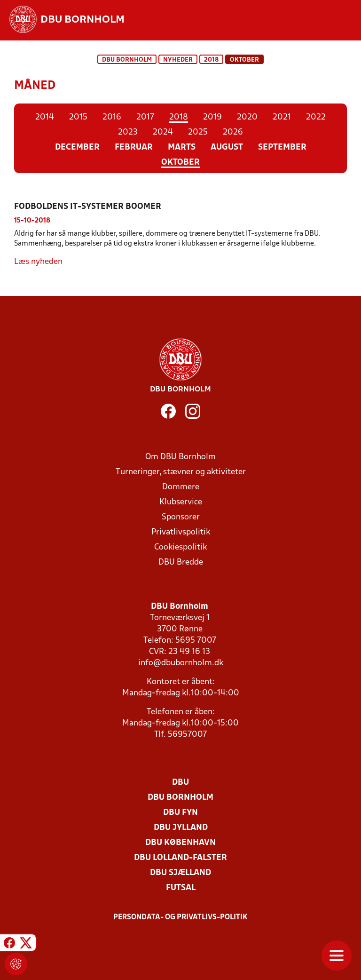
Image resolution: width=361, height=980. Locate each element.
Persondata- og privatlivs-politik (180, 917)
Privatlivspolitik (181, 532)
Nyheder (178, 60)
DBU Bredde (181, 562)
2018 (211, 60)
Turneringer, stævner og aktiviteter (181, 472)
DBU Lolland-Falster (180, 858)
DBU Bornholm (127, 60)
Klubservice (181, 502)
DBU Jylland (181, 828)
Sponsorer (181, 517)
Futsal (181, 888)
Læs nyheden (38, 262)
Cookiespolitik (180, 547)
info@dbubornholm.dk (181, 663)
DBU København (180, 843)
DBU (180, 783)
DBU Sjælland (180, 873)
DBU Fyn (180, 813)
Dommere (181, 487)
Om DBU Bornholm (180, 457)
